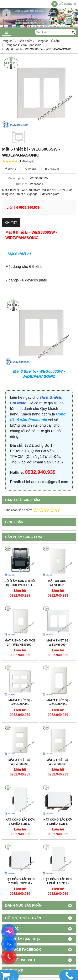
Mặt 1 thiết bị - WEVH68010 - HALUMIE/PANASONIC (58, 764)
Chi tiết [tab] (11, 223)
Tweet (30, 169)
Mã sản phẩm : (17, 178)
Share (11, 169)
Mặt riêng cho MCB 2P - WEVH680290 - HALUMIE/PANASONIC (20, 645)
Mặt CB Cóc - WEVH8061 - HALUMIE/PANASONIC (58, 585)
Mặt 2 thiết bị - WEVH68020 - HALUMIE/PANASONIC (20, 764)
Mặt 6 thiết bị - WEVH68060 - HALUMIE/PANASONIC (58, 645)
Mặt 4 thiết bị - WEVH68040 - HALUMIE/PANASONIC (20, 704)
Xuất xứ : (21, 184)
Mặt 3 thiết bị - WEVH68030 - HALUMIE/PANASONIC (58, 704)
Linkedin (52, 169)
